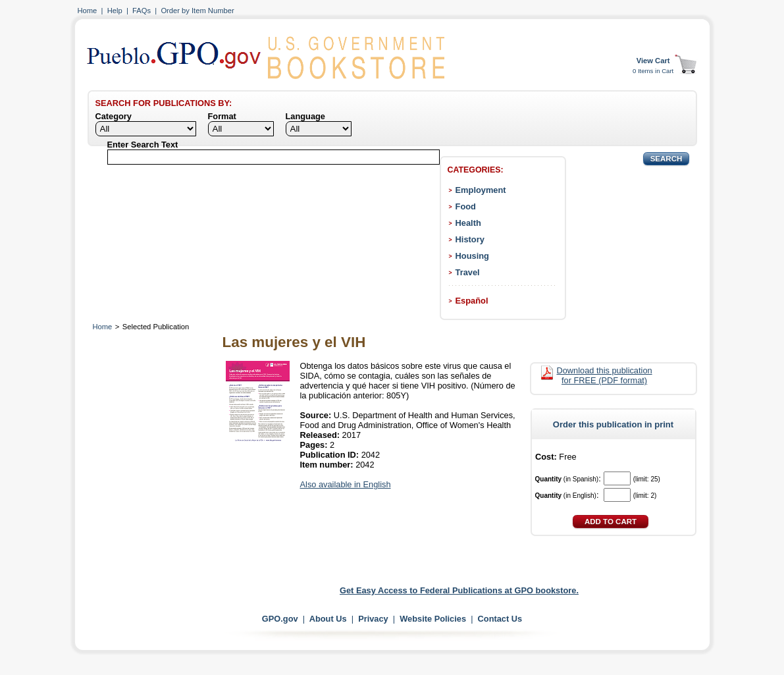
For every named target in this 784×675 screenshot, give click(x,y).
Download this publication (605, 375)
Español (472, 301)
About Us (328, 619)
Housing (472, 256)
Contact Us (500, 619)
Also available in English (346, 484)
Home (88, 11)
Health (468, 223)
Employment (481, 190)
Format (222, 116)
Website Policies (433, 619)
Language (305, 116)
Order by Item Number (197, 11)
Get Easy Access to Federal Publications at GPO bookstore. (459, 590)
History (470, 239)
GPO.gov (280, 619)
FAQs (142, 11)
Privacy (373, 619)
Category (114, 116)
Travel (468, 272)
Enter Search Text (143, 145)
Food (466, 206)
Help (115, 11)
